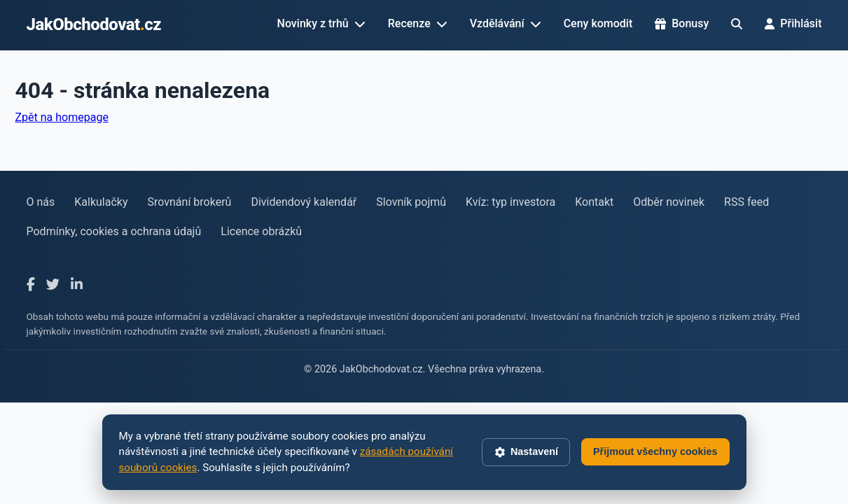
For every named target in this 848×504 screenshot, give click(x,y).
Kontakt (594, 202)
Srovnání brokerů (190, 202)
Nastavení (526, 452)
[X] (53, 285)
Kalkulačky (101, 202)
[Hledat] (737, 24)
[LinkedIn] (77, 285)
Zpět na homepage (62, 117)
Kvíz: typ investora (510, 202)
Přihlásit (793, 23)
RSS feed (746, 202)
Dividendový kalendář (304, 202)
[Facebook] (31, 285)
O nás (41, 202)
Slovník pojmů (411, 202)
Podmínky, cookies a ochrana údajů (114, 231)
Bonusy (682, 23)
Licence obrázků (261, 231)
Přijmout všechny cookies (655, 451)
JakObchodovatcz (94, 24)
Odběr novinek (669, 202)
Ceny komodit (598, 23)
